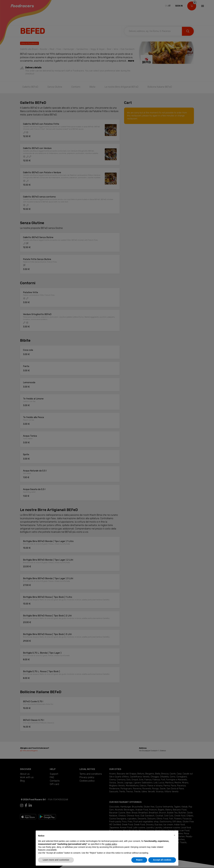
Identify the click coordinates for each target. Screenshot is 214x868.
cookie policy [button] (111, 844)
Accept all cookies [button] (162, 860)
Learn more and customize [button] (56, 860)
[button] (174, 835)
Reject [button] (139, 860)
